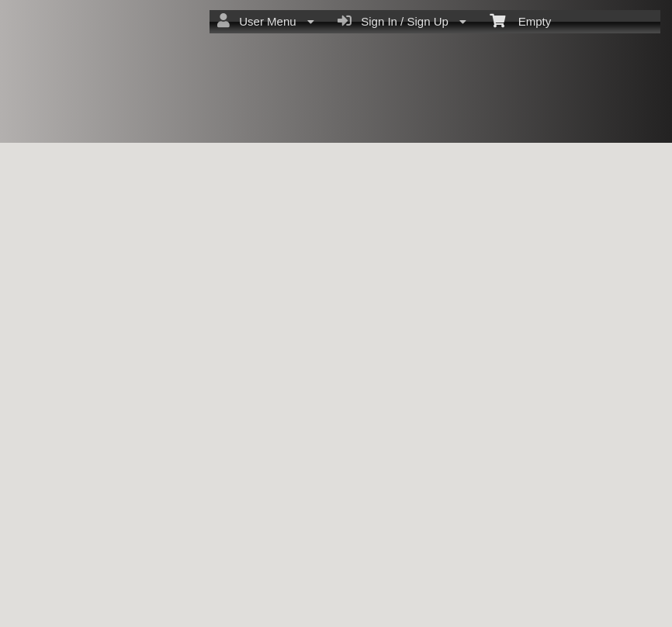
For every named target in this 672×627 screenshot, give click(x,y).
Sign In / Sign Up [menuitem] (402, 21)
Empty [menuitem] (520, 20)
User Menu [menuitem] (266, 21)
